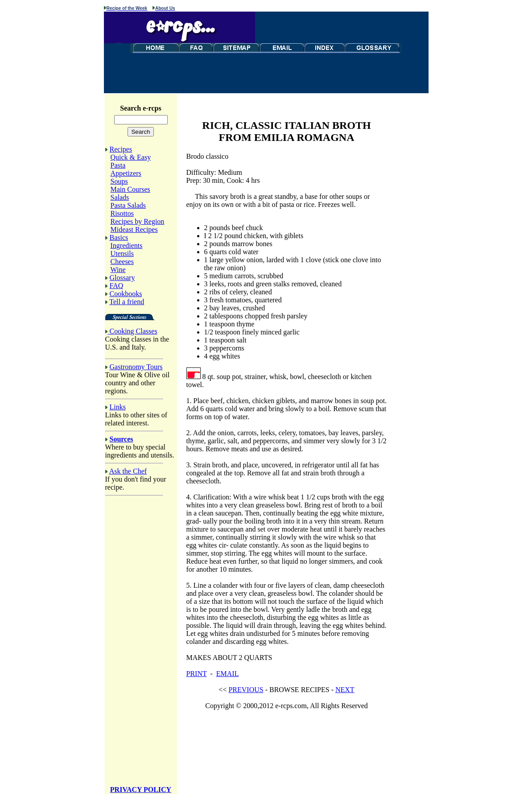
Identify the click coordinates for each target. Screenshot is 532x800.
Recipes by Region (138, 223)
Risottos (122, 215)
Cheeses (122, 263)
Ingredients (127, 247)
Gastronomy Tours (136, 368)
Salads (120, 199)
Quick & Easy (131, 159)
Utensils (122, 255)
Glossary (122, 279)
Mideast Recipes (134, 231)
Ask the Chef (128, 472)
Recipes (121, 151)
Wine (118, 271)
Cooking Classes (134, 332)
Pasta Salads (128, 207)
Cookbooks (126, 295)
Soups (119, 183)
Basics (119, 239)
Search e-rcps (142, 108)
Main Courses (130, 191)
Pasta (118, 167)
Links (118, 408)
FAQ (117, 287)
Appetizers (126, 175)
